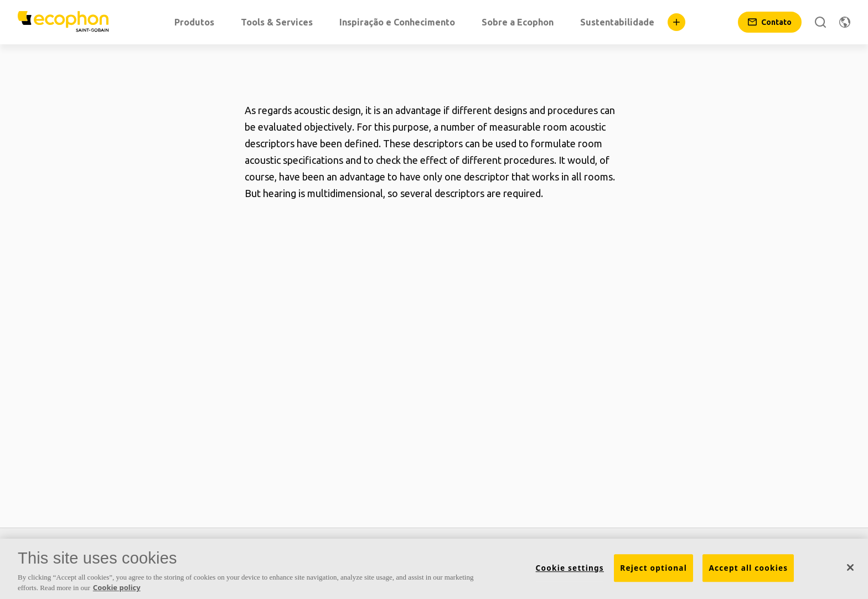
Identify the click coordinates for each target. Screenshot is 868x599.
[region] (434, 569)
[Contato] (770, 22)
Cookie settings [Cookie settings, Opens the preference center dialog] (570, 568)
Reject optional (653, 568)
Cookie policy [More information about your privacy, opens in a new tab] (117, 587)
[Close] (850, 567)
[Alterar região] (845, 22)
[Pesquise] (820, 22)
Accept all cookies (748, 568)
